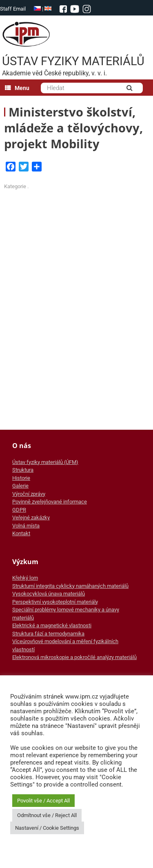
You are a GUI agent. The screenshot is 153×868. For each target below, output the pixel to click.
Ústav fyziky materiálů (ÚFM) (45, 462)
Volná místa (26, 526)
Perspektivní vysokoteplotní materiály (55, 602)
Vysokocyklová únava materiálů (49, 594)
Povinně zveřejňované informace (50, 502)
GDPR (19, 510)
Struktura (23, 470)
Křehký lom (25, 578)
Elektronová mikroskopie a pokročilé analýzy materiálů (74, 657)
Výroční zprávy (29, 494)
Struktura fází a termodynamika (48, 634)
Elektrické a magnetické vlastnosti (52, 625)
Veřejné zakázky (31, 518)
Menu (17, 88)
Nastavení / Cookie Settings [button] (47, 828)
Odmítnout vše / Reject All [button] (47, 815)
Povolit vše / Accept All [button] (43, 801)
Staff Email (13, 9)
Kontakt (21, 533)
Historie (21, 478)
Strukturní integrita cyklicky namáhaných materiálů (70, 586)
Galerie (20, 486)
